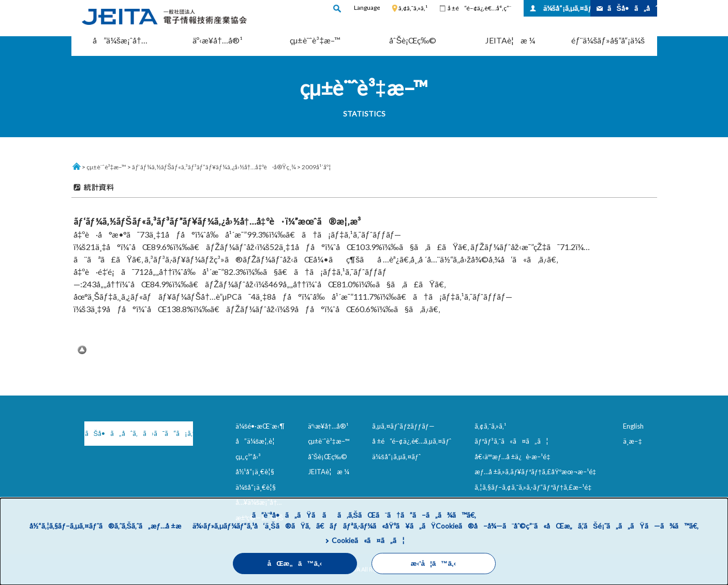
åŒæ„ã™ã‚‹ (295, 564)
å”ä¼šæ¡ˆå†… (120, 40)
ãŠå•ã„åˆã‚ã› (632, 8)
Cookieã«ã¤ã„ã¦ (368, 540)
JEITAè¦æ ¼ (510, 40)
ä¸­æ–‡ (632, 441)
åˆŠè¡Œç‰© (413, 40)
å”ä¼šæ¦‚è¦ (258, 441)
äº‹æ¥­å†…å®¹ (218, 40)
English (633, 426)
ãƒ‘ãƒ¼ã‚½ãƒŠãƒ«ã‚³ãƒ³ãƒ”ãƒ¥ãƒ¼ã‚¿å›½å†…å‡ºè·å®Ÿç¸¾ (214, 167)
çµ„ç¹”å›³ (248, 457)
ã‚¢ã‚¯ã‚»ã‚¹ (413, 8)
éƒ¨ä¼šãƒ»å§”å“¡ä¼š (608, 40)
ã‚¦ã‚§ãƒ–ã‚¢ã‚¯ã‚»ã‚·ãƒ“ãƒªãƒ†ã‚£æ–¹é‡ (535, 487)
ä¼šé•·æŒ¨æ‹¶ (260, 426)
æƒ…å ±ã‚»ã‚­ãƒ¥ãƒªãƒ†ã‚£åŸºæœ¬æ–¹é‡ (537, 472)
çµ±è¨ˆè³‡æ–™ (315, 40)
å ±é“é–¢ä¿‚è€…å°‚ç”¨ (479, 8)
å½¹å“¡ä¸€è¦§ (255, 472)
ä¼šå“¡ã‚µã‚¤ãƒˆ (567, 8)
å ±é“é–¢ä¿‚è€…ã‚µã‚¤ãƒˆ (412, 441)
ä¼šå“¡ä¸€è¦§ (256, 487)
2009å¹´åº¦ (316, 167)
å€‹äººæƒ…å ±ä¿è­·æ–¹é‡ (514, 457)
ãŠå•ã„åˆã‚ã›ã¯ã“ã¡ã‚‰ (139, 433)
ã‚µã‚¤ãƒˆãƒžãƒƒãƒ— (403, 426)
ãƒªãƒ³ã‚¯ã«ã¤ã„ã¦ (511, 441)
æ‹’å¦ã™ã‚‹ (433, 564)
